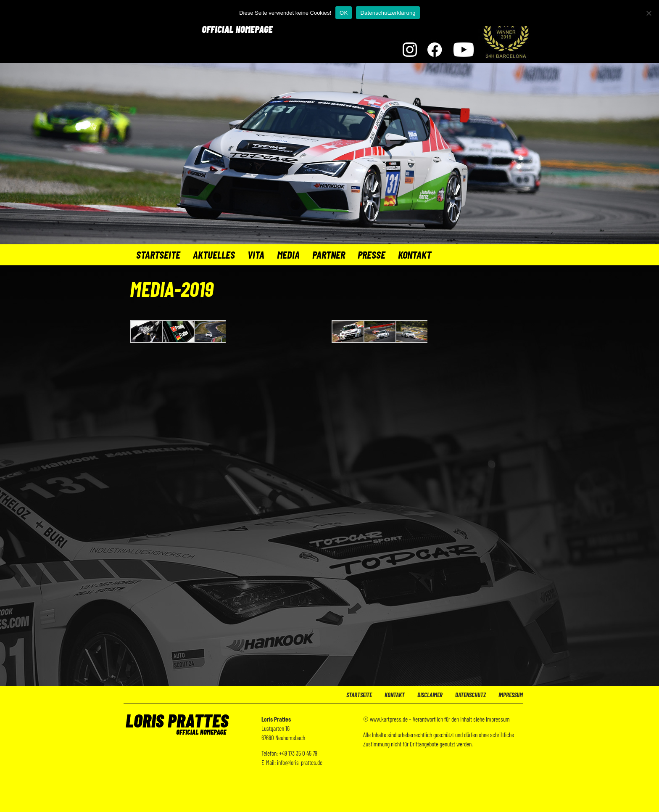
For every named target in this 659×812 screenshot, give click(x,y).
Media (288, 254)
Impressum (511, 695)
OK (344, 13)
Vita (256, 254)
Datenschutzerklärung (388, 13)
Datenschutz (471, 695)
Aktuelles (214, 254)
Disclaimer (430, 695)
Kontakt (415, 254)
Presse (372, 254)
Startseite (158, 254)
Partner (329, 254)
